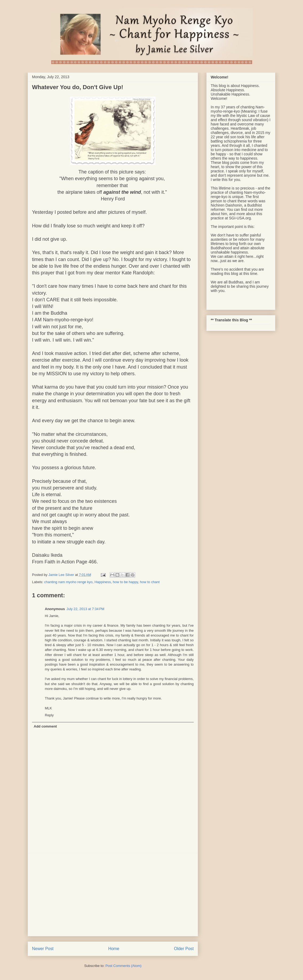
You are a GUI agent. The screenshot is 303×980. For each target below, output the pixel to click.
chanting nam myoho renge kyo (68, 582)
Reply (49, 715)
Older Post (184, 949)
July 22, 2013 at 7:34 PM (85, 609)
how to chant (150, 582)
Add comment (45, 726)
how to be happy (125, 582)
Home (114, 949)
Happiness (103, 582)
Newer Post (43, 949)
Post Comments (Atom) (123, 966)
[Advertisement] (113, 895)
